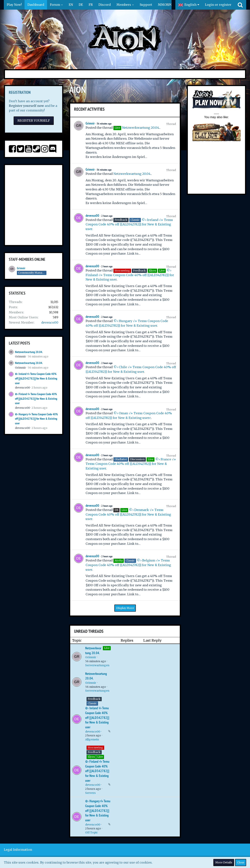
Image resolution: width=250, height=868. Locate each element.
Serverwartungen (97, 665)
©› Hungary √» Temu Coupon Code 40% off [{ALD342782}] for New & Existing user (36, 419)
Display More (125, 608)
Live (107, 648)
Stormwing (95, 748)
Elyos (91, 757)
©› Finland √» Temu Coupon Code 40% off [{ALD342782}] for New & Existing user (36, 399)
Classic (92, 703)
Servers (90, 793)
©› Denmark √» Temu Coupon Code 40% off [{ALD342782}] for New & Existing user (128, 514)
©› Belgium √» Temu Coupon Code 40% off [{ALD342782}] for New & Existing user (128, 565)
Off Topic (92, 832)
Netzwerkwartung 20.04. (29, 352)
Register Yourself (34, 120)
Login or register (218, 5)
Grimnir (21, 268)
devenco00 (50, 322)
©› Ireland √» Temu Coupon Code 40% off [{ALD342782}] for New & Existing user (36, 378)
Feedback (94, 699)
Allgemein (92, 739)
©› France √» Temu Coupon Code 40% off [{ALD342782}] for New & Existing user (131, 464)
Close (241, 862)
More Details (224, 862)
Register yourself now (26, 106)
